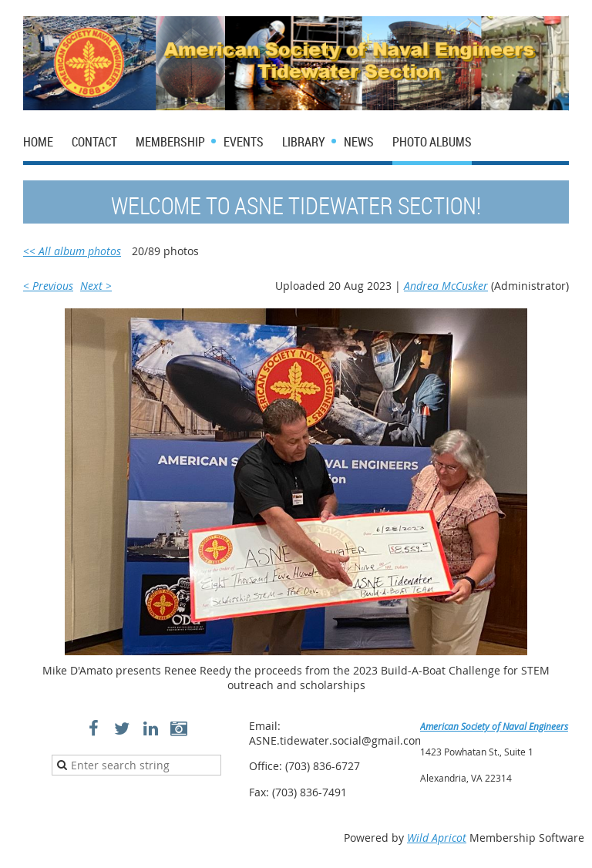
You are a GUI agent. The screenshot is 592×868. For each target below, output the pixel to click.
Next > (96, 286)
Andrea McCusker (446, 286)
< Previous (48, 286)
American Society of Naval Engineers (494, 726)
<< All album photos (72, 251)
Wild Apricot (437, 838)
